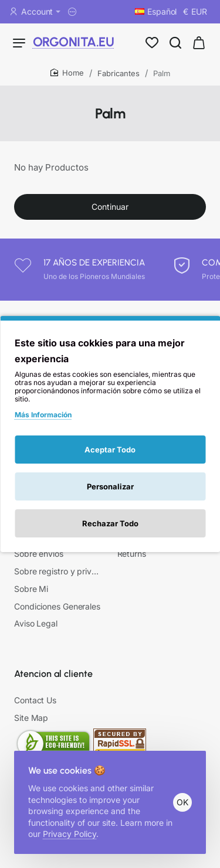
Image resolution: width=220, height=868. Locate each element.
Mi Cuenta (139, 440)
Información (40, 440)
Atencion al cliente (53, 674)
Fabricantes (119, 73)
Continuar (110, 207)
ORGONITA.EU (57, 42)
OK (182, 802)
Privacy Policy (70, 834)
